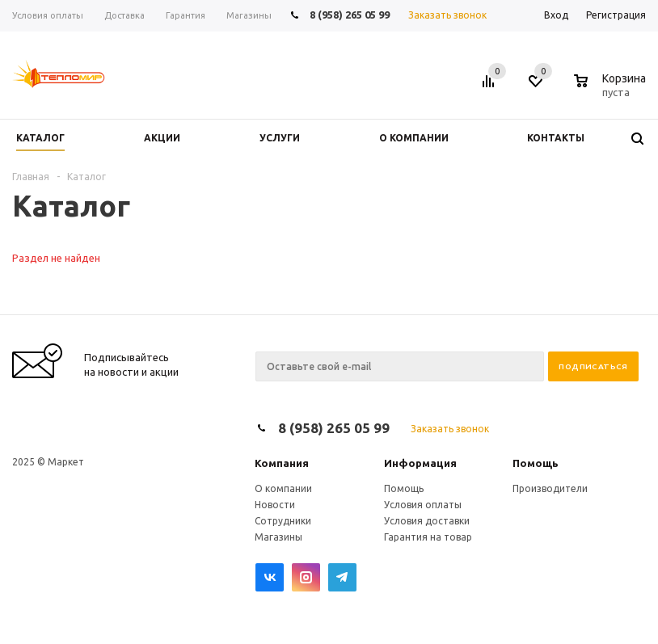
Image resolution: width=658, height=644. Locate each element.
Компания (282, 463)
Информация (420, 463)
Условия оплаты (423, 505)
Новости (275, 505)
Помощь (536, 463)
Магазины (278, 537)
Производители (550, 488)
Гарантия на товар (428, 537)
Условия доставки (427, 521)
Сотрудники (283, 521)
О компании (283, 488)
